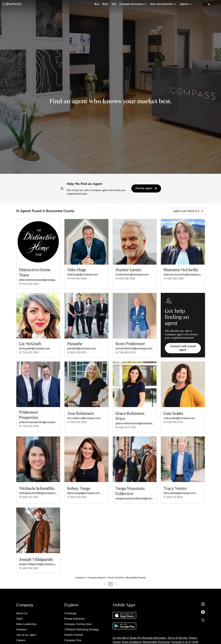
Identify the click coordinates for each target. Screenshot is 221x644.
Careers (21, 640)
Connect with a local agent (183, 348)
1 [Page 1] (110, 584)
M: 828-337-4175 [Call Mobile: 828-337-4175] (29, 497)
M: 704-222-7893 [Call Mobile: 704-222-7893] (29, 352)
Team (19, 619)
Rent (105, 4)
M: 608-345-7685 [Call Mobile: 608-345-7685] (174, 278)
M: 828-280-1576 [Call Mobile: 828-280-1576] (173, 422)
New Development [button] (163, 4)
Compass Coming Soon (78, 624)
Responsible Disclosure (156, 642)
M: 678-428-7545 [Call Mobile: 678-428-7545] (125, 278)
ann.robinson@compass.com (84, 418)
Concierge (70, 613)
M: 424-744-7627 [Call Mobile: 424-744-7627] (29, 568)
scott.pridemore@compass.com (134, 348)
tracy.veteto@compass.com (180, 493)
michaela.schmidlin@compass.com (38, 493)
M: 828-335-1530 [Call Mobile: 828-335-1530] (77, 497)
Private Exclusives (75, 619)
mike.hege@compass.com (82, 274)
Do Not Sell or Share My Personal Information (139, 638)
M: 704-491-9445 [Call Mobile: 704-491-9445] (77, 278)
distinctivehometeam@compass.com (38, 280)
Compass (80, 578)
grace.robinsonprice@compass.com (135, 423)
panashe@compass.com (82, 348)
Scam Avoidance (132, 642)
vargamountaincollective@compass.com (135, 498)
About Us (22, 613)
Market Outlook (74, 635)
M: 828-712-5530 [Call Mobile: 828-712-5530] (77, 352)
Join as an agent (26, 635)
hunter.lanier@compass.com (132, 274)
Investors (21, 629)
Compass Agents (96, 578)
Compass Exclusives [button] (133, 4)
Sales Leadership (26, 624)
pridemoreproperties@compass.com (38, 422)
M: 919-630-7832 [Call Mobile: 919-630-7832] (29, 284)
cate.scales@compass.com (179, 418)
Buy (97, 4)
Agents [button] (186, 4)
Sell (114, 4)
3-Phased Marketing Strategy (82, 629)
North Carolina (116, 578)
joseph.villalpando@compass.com (38, 564)
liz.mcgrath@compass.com (35, 348)
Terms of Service (178, 638)
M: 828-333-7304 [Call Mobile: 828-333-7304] (126, 427)
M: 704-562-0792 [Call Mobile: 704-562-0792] (125, 352)
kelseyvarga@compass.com (83, 493)
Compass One (73, 640)
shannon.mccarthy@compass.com (183, 274)
